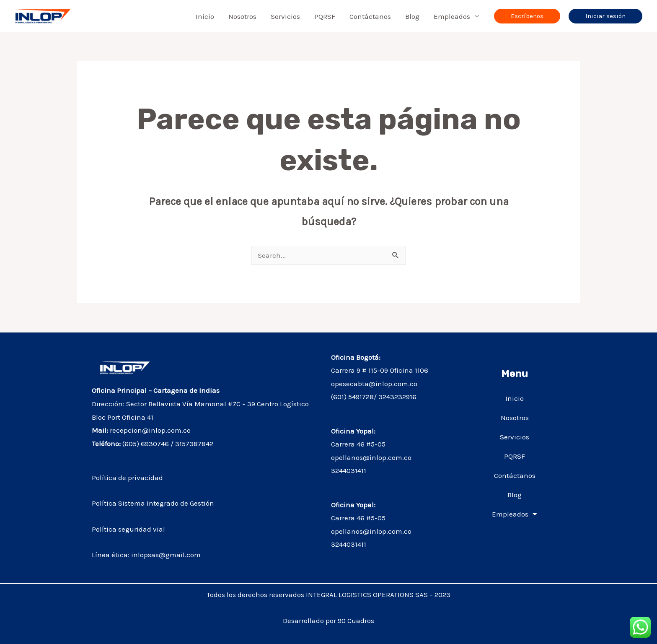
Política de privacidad (127, 478)
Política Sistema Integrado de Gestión (154, 503)
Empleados (452, 16)
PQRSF (325, 16)
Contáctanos (370, 16)
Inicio (205, 16)
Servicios (285, 16)
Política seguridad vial (129, 529)
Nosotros (242, 16)
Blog (412, 16)
